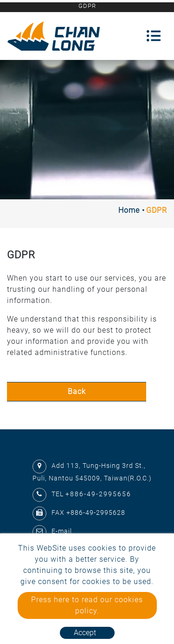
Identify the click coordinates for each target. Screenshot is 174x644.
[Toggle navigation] (154, 36)
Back (77, 391)
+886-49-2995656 (98, 494)
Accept (85, 633)
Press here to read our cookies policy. (87, 605)
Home (129, 210)
